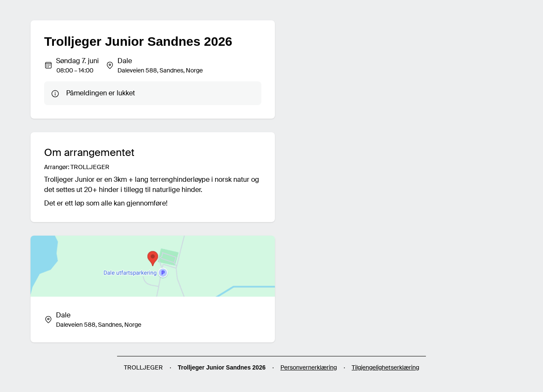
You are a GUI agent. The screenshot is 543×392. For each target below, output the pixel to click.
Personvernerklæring (309, 367)
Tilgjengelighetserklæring (385, 367)
